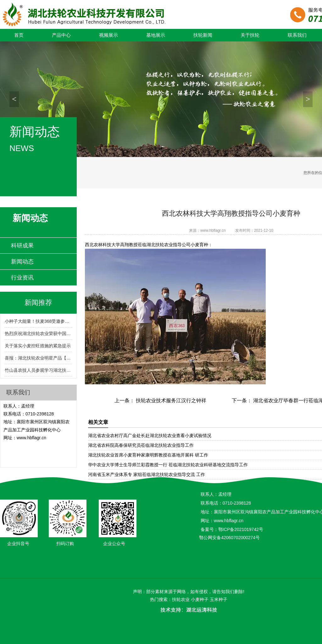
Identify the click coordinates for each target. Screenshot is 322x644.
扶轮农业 (181, 599)
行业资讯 (22, 278)
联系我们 (297, 35)
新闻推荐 (38, 303)
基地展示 (156, 35)
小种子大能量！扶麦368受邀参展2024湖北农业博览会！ (38, 321)
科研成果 (22, 246)
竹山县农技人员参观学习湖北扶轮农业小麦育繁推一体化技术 (38, 370)
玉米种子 (219, 599)
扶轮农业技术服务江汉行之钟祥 (170, 400)
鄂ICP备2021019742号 (241, 529)
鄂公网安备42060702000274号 (229, 538)
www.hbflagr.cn (213, 230)
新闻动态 (22, 262)
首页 (19, 35)
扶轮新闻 (203, 35)
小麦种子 (200, 599)
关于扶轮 (250, 35)
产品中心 (61, 35)
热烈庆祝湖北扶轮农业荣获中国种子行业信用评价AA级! (38, 333)
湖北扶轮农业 (160, 245)
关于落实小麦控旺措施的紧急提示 (38, 346)
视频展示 (108, 35)
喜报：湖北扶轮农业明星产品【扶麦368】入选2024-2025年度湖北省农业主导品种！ (38, 358)
